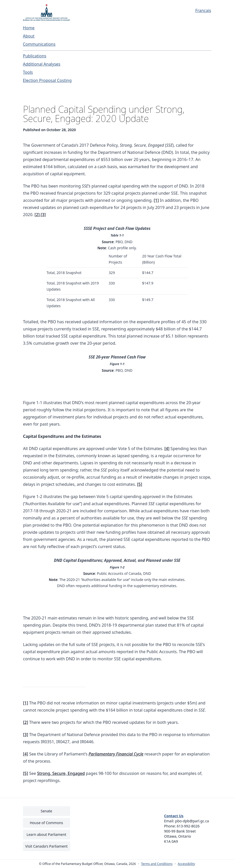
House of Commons (47, 823)
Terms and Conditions (157, 864)
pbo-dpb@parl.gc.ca (192, 821)
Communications (39, 44)
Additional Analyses (42, 64)
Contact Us (174, 816)
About (29, 36)
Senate (46, 811)
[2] (37, 215)
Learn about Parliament (46, 834)
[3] (43, 215)
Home (29, 28)
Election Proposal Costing (47, 80)
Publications (35, 56)
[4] (167, 449)
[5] (139, 484)
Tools (28, 72)
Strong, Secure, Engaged (61, 774)
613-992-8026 (188, 826)
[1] (156, 200)
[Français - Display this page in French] (188, 10)
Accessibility (186, 864)
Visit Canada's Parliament (47, 846)
